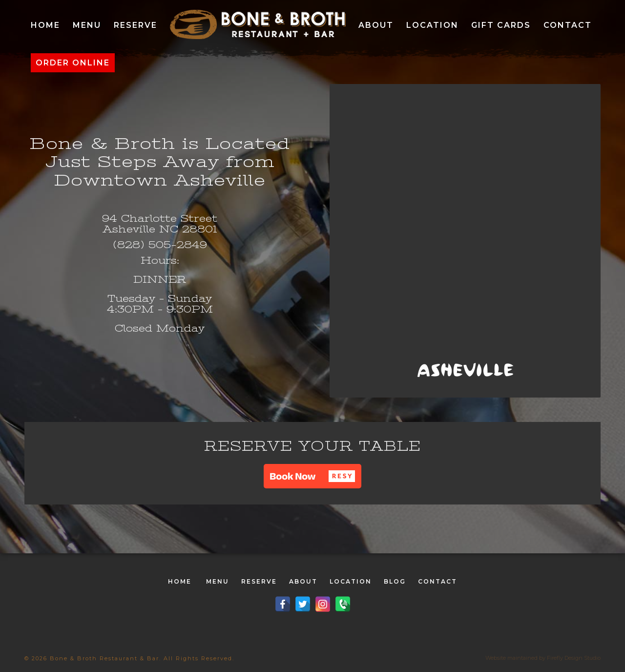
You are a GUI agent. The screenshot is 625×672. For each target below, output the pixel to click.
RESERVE (259, 581)
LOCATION (351, 581)
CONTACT (437, 581)
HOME (180, 581)
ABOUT (303, 581)
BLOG (395, 581)
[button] (312, 476)
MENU (218, 581)
